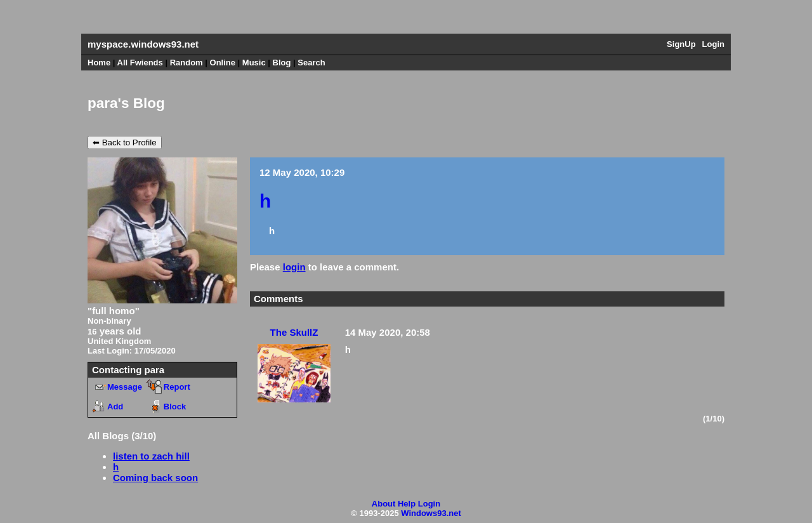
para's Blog (126, 103)
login (294, 267)
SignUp (681, 44)
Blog (282, 63)
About (384, 504)
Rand (187, 63)
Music (254, 63)
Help (407, 504)
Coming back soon (155, 478)
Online (223, 63)
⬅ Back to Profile (125, 142)
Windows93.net (431, 513)
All (140, 63)
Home (99, 63)
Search (311, 63)
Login (713, 44)
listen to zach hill (151, 456)
